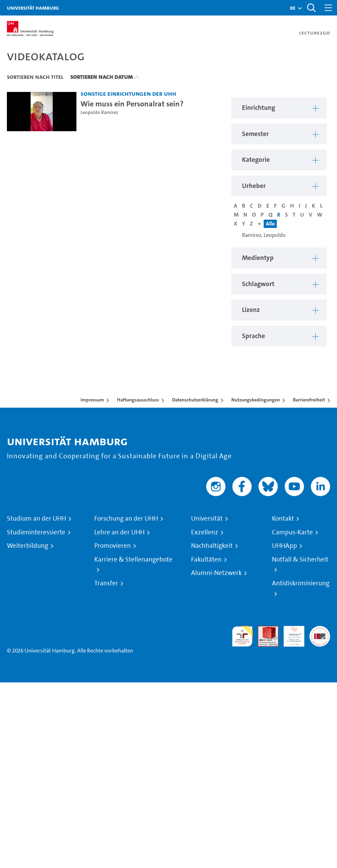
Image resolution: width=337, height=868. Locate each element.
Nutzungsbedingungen (256, 400)
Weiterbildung (28, 546)
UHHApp (285, 546)
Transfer (106, 583)
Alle (270, 224)
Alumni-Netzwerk (216, 573)
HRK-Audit (290, 634)
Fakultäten (206, 560)
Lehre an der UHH (119, 532)
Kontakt (283, 519)
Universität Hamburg (33, 8)
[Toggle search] (311, 8)
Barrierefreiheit (309, 400)
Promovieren (113, 546)
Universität (207, 519)
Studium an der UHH (36, 519)
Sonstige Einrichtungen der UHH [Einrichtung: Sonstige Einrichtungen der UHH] (128, 93)
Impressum (92, 400)
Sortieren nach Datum (102, 77)
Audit (264, 630)
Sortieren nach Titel (35, 77)
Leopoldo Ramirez (99, 112)
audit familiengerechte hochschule (242, 636)
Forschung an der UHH (126, 519)
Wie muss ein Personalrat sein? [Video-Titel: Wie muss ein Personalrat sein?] (132, 104)
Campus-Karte (292, 532)
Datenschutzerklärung (195, 400)
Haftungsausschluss (138, 400)
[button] (293, 8)
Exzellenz (205, 532)
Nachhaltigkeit (212, 546)
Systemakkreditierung (320, 630)
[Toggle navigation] (328, 8)
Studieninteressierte (36, 532)
